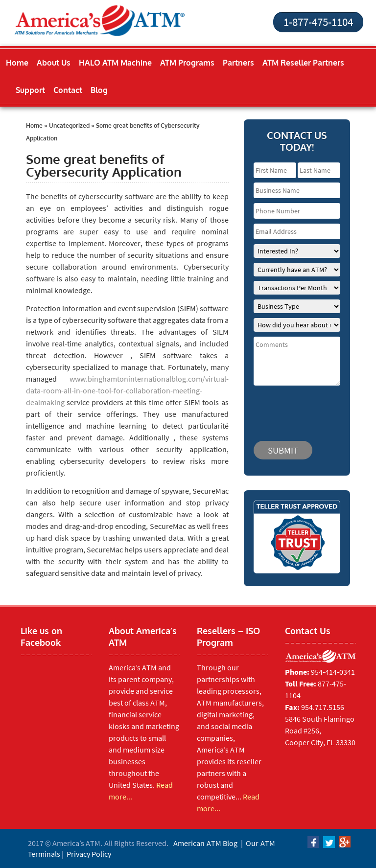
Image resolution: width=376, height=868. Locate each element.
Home (17, 63)
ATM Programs (187, 63)
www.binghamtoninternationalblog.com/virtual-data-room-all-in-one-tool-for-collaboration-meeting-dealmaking (127, 390)
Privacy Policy (89, 854)
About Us (54, 63)
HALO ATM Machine (115, 63)
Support (30, 90)
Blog (99, 90)
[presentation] (312, 409)
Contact (68, 90)
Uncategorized (69, 126)
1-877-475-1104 (318, 22)
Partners (238, 63)
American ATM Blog (205, 843)
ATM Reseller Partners (303, 63)
